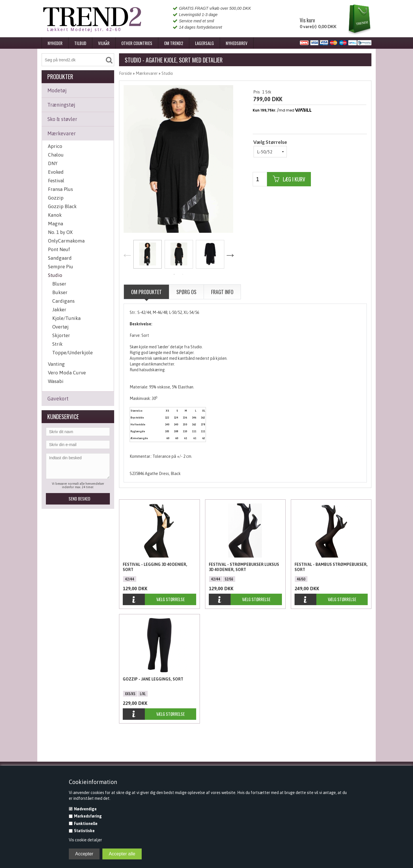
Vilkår (104, 43)
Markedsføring (88, 816)
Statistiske (84, 831)
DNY (53, 163)
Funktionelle (86, 824)
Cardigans (63, 301)
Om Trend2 (174, 43)
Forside (125, 73)
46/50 (301, 579)
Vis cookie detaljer (85, 840)
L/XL (143, 694)
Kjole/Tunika (66, 318)
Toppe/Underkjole (72, 353)
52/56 (229, 579)
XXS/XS (130, 694)
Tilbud (80, 43)
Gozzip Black (62, 206)
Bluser (59, 284)
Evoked (56, 172)
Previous (127, 255)
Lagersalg (204, 43)
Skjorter (61, 335)
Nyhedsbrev (237, 43)
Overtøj (60, 327)
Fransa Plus (60, 189)
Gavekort (58, 399)
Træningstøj (61, 105)
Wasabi (56, 381)
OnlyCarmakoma (66, 241)
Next (230, 255)
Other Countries (137, 43)
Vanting (56, 364)
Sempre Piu (61, 267)
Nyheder (55, 43)
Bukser (60, 292)
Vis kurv (307, 20)
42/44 (130, 579)
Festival (56, 181)
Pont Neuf (59, 249)
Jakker (59, 310)
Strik (57, 344)
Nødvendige (85, 809)
